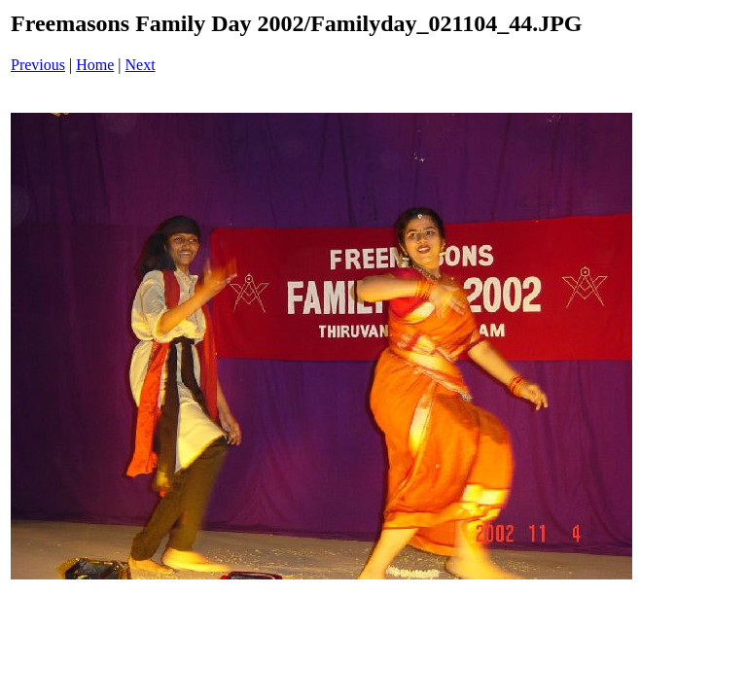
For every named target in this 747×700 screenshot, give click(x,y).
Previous (38, 65)
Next (141, 65)
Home (95, 65)
